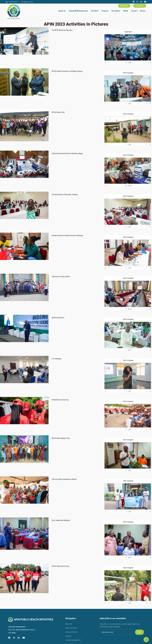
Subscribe (124, 6)
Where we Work (71, 628)
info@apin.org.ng (27, 2)
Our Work (95, 11)
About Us (62, 11)
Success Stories (71, 632)
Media (126, 11)
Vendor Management (73, 640)
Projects (105, 11)
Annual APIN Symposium (78, 11)
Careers (134, 11)
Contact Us (140, 6)
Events (143, 11)
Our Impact (116, 11)
